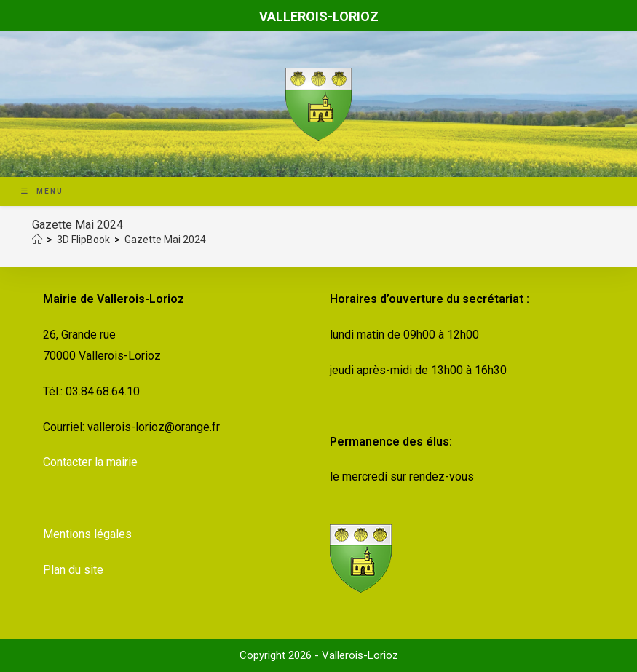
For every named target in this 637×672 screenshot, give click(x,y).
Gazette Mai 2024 (165, 240)
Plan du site (73, 570)
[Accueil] (37, 240)
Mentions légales (87, 534)
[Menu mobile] (42, 191)
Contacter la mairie (90, 462)
